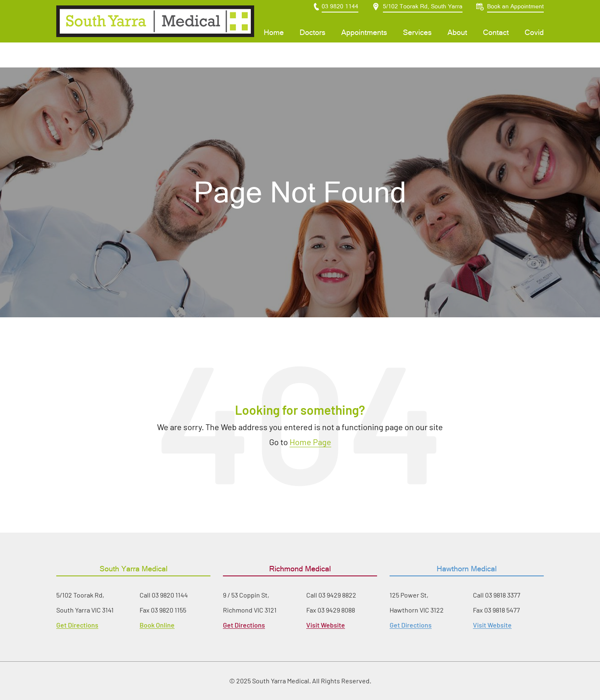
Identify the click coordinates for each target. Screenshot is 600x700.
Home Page (310, 442)
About (457, 45)
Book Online (157, 625)
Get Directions (77, 625)
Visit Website (326, 625)
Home (274, 45)
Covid (534, 45)
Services (417, 45)
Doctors (312, 45)
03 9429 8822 (337, 595)
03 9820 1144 (170, 595)
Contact (496, 45)
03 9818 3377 (503, 595)
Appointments (364, 45)
